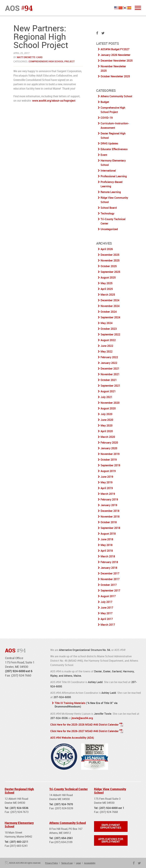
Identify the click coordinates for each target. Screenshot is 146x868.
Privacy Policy (51, 862)
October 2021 (109, 380)
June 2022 (107, 346)
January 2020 (109, 448)
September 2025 (110, 272)
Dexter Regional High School (19, 790)
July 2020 (106, 414)
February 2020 (109, 443)
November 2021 (110, 374)
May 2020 (107, 425)
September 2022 (110, 334)
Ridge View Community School (110, 790)
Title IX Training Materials (70, 703)
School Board (109, 208)
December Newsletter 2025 (117, 61)
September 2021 (110, 386)
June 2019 (107, 477)
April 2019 (107, 488)
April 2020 (107, 431)
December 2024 (110, 300)
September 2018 (110, 528)
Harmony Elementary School (19, 824)
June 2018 (107, 539)
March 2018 (108, 556)
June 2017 (107, 608)
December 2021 (110, 369)
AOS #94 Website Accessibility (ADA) (72, 737)
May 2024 (107, 323)
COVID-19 (107, 118)
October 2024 (109, 312)
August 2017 (108, 596)
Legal (78, 862)
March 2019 (108, 494)
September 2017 (110, 590)
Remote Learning (111, 192)
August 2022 (108, 340)
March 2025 (108, 295)
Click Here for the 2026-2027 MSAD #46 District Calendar (84, 731)
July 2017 (106, 602)
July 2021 (106, 397)
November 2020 (110, 403)
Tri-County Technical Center (68, 788)
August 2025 (108, 278)
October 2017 (109, 585)
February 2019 (109, 499)
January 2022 (109, 363)
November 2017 (110, 579)
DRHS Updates (109, 143)
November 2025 (110, 260)
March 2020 (108, 437)
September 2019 (110, 465)
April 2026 (107, 249)
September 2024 (110, 317)
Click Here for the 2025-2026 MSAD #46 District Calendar (84, 724)
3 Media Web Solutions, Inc (7, 862)
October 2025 (109, 266)
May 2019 (107, 482)
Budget (105, 102)
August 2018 (108, 534)
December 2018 (110, 511)
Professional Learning (114, 176)
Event (104, 155)
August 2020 (108, 408)
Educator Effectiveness (114, 149)
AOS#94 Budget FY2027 (115, 49)
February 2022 (109, 357)
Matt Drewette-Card (30, 57)
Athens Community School (116, 96)
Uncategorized (109, 229)
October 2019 (109, 460)
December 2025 (110, 255)
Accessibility (90, 862)
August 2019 (108, 471)
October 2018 (109, 522)
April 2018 (107, 551)
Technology (107, 213)
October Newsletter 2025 (115, 76)
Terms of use (67, 862)
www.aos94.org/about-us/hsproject (54, 101)
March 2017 (108, 625)
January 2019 (109, 505)
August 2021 (108, 391)
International (108, 171)
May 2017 (107, 613)
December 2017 (110, 573)
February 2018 (109, 562)
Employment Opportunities (111, 826)
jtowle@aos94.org (82, 718)
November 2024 (110, 306)
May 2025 (107, 283)
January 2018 (109, 568)
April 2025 (107, 289)
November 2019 (110, 454)
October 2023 (109, 329)
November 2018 (110, 517)
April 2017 (107, 619)
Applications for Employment (111, 840)
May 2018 (107, 545)
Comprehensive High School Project (52, 61)
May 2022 (107, 351)
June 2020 (107, 420)
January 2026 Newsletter (115, 55)
